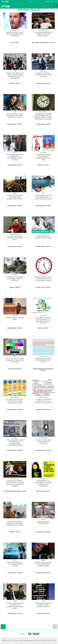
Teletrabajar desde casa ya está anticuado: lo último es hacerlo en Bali (43, 197)
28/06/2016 (18, 287)
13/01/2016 (24, 491)
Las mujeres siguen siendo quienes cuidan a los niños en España (43, 34)
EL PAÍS (34, 634)
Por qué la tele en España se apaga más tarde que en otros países (15, 360)
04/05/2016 (19, 369)
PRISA (55, 640)
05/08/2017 (18, 83)
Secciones (56, 5)
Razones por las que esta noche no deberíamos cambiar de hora (43, 564)
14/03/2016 (48, 410)
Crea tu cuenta (54, 1)
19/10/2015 (47, 491)
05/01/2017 (20, 165)
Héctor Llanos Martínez (12, 124)
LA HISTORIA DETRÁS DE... (43, 112)
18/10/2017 (52, 43)
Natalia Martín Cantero (40, 206)
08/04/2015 (48, 532)
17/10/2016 (48, 206)
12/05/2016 (46, 328)
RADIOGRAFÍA (15, 316)
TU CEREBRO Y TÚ (43, 71)
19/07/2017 (48, 83)
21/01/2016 (48, 450)
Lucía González (7, 491)
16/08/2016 (20, 247)
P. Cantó (43, 287)
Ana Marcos (12, 532)
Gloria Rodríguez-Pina (12, 206)
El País (5, 1)
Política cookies (36, 640)
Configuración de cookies (46, 640)
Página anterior (3, 627)
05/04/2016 (43, 370)
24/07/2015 (18, 532)
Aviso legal (21, 640)
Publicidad (15, 640)
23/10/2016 (20, 206)
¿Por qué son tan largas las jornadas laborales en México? (15, 279)
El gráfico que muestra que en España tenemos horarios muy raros (15, 401)
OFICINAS (43, 520)
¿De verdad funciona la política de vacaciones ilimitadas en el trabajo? (15, 523)
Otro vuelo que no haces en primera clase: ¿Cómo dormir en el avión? (15, 116)
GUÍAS (15, 560)
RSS (52, 640)
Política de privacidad (28, 640)
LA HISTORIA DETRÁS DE (43, 356)
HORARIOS (15, 193)
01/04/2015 (20, 573)
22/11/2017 (16, 43)
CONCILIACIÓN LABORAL (43, 30)
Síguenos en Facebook (28, 1)
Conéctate (48, 1)
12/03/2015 (20, 613)
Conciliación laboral (15, 397)
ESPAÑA (15, 71)
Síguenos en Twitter (31, 1)
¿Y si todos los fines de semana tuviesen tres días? (15, 238)
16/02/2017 (48, 124)
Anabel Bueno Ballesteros (38, 369)
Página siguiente (55, 627)
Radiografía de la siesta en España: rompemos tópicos (43, 360)
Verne (6, 6)
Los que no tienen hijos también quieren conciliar (43, 442)
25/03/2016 (20, 410)
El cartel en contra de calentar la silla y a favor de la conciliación (43, 401)
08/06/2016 (20, 328)
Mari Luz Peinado (35, 43)
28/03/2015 (48, 573)
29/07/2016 (48, 247)
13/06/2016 (48, 287)
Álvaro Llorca (12, 83)
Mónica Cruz (40, 165)
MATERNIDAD (15, 438)
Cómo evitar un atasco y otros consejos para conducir (15, 564)
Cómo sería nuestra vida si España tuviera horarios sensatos (43, 605)
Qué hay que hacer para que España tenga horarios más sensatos (15, 197)
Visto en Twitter (43, 153)
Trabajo (15, 275)
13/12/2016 (46, 165)
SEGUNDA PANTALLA (15, 30)
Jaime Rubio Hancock (44, 43)
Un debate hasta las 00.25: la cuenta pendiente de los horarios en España (43, 279)
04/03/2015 (47, 613)
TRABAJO (15, 153)
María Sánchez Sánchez (12, 410)
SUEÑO (15, 112)
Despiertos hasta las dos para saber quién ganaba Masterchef (15, 34)
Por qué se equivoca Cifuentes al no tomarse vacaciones (43, 75)
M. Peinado (38, 287)
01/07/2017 (20, 124)
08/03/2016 (20, 450)
